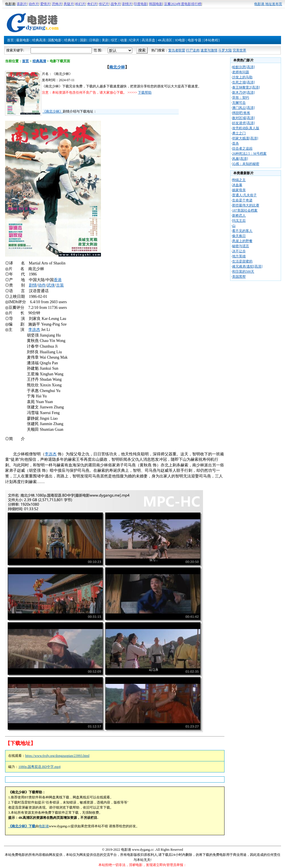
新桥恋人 (239, 216)
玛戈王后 (239, 221)
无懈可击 (239, 103)
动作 (42, 285)
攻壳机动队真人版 (246, 128)
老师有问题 (241, 72)
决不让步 (239, 251)
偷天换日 (239, 236)
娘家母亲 (239, 190)
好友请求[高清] (243, 123)
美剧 (105, 40)
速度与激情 (209, 50)
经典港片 (71, 40)
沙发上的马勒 (242, 77)
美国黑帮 (239, 277)
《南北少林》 (53, 111)
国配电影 (55, 40)
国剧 (83, 40)
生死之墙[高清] (243, 82)
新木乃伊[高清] (243, 92)
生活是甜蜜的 (242, 261)
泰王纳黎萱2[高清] (246, 87)
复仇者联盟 (177, 50)
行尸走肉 (193, 50)
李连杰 (34, 330)
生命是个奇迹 (242, 200)
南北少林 (117, 67)
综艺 (114, 40)
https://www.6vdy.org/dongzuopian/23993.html (57, 756)
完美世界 (239, 50)
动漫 (124, 40)
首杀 (236, 143)
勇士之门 (239, 133)
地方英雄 (239, 256)
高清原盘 (148, 40)
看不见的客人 (242, 231)
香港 (58, 280)
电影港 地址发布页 (268, 4)
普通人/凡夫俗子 (244, 195)
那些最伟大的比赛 (246, 205)
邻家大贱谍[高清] (245, 138)
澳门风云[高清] (243, 108)
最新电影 (23, 40)
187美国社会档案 (245, 210)
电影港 (44, 826)
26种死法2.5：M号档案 (249, 154)
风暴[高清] (240, 159)
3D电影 (180, 40)
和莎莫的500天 (243, 272)
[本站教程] (211, 40)
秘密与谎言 (241, 246)
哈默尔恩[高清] (243, 67)
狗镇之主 (239, 180)
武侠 (51, 285)
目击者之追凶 (242, 148)
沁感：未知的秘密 (246, 164)
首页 (10, 40)
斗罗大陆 (225, 50)
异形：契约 (241, 98)
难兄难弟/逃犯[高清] (247, 266)
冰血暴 (237, 185)
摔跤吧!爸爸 (241, 113)
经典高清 (39, 40)
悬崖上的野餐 (242, 241)
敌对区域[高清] (243, 118)
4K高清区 (165, 40)
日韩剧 (94, 40)
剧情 (33, 285)
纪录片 (134, 40)
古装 (60, 285)
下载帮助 (145, 92)
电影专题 (195, 40)
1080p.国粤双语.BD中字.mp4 (39, 767)
